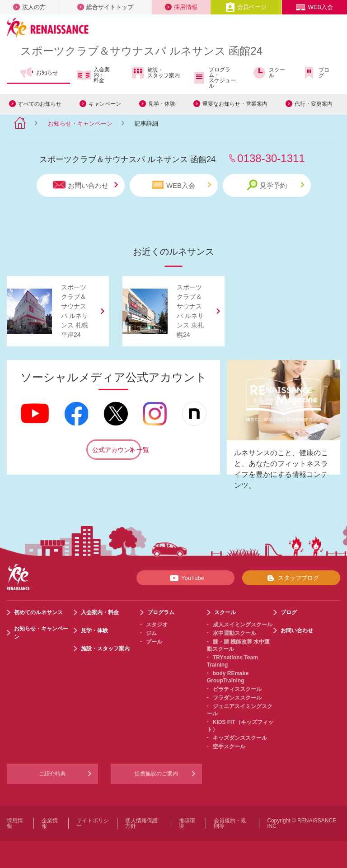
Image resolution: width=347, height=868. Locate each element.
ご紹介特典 (52, 774)
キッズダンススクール (240, 738)
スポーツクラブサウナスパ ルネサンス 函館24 (141, 51)
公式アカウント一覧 (117, 450)
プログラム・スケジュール (214, 78)
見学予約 (275, 185)
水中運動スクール (234, 633)
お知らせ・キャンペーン (80, 124)
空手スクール (229, 747)
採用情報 (181, 7)
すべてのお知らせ (40, 104)
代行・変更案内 (314, 104)
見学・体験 (162, 104)
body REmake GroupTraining (228, 677)
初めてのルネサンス (38, 612)
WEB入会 (314, 7)
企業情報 (50, 823)
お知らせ (39, 73)
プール (154, 642)
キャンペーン (105, 104)
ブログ (316, 73)
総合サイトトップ (105, 7)
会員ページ (246, 7)
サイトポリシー (93, 823)
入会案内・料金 (93, 75)
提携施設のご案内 (156, 774)
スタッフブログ (291, 578)
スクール (269, 73)
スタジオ (157, 625)
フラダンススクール (237, 698)
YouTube (185, 578)
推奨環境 (187, 823)
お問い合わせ (85, 185)
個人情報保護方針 (141, 823)
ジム (151, 633)
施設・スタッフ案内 (155, 73)
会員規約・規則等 (230, 823)
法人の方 (29, 7)
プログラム (161, 612)
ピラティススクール (237, 689)
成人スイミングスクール (243, 625)
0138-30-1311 (271, 158)
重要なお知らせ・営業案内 (235, 104)
